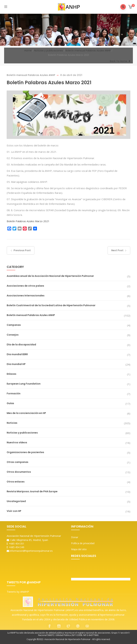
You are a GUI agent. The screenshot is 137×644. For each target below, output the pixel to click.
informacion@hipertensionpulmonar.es (30, 551)
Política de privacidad (83, 543)
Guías (10, 403)
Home (28, 51)
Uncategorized (16, 501)
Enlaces (12, 374)
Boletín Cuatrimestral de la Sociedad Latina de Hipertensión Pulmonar (51, 305)
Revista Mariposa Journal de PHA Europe (32, 491)
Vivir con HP (14, 511)
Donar (75, 537)
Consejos (13, 335)
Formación (14, 393)
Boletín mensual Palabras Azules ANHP (88, 51)
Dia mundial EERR (17, 354)
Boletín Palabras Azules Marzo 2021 (28, 221)
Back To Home (119, 61)
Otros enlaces (16, 482)
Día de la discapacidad (21, 345)
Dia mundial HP (16, 364)
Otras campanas (18, 462)
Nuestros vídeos (17, 442)
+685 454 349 (15, 547)
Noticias (12, 423)
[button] (131, 7)
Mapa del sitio (79, 549)
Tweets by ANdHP (18, 592)
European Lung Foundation (24, 384)
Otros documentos (19, 472)
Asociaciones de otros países (25, 286)
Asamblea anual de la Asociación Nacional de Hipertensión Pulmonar (50, 276)
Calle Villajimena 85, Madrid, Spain (27, 540)
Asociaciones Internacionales (26, 296)
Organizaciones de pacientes (25, 452)
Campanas (14, 325)
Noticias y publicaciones (49, 51)
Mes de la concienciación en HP (26, 413)
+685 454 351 (15, 544)
